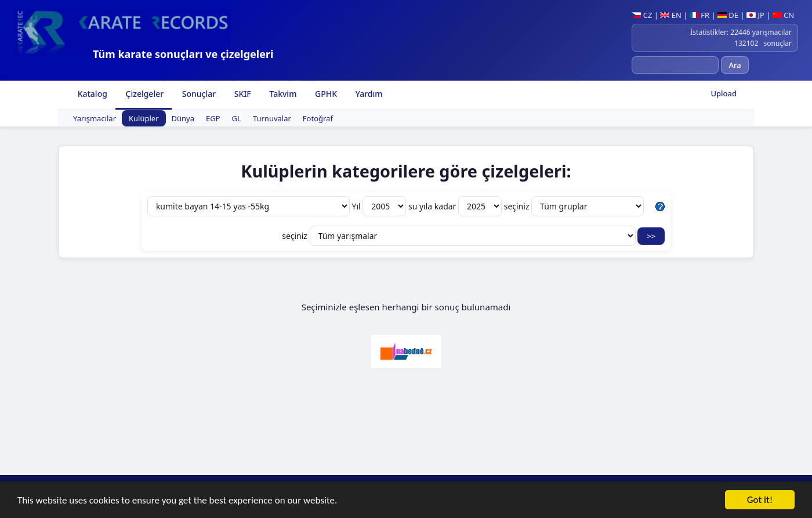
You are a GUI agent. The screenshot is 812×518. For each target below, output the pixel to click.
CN (783, 15)
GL (237, 118)
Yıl (380, 206)
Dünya (183, 118)
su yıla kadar (456, 206)
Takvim (282, 94)
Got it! (760, 501)
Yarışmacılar (95, 118)
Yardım (368, 94)
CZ (642, 15)
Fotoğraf (318, 118)
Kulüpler (144, 118)
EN (671, 15)
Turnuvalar (272, 118)
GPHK (325, 94)
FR (699, 15)
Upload (724, 93)
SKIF (242, 94)
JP (755, 15)
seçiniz (574, 206)
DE (728, 15)
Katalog (91, 94)
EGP (213, 118)
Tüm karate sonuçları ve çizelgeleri (183, 54)
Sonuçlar (198, 94)
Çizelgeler (144, 94)
